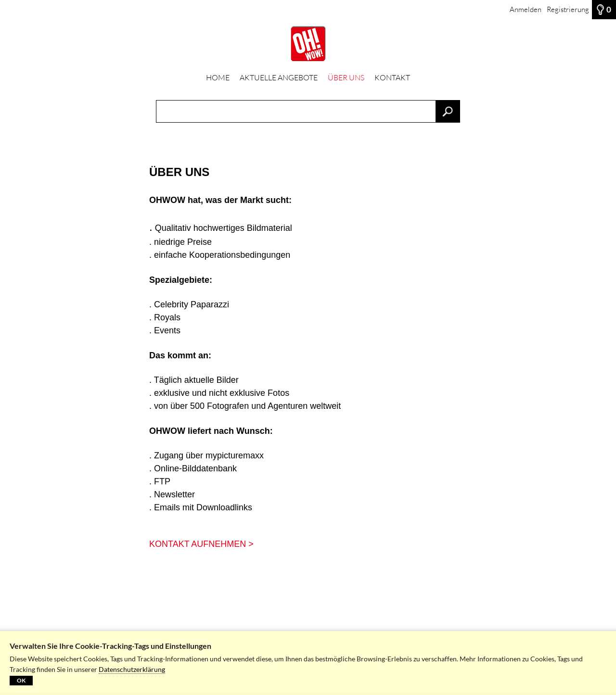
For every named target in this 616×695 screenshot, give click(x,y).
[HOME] (308, 44)
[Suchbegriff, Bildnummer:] (308, 111)
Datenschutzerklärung (132, 669)
